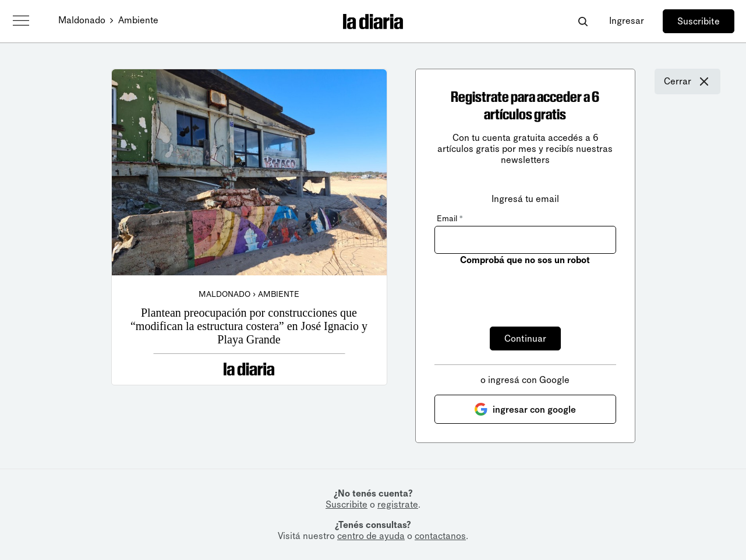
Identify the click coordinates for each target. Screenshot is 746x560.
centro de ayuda (371, 536)
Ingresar (627, 21)
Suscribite (699, 21)
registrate (398, 504)
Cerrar (687, 81)
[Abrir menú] (21, 21)
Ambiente (138, 20)
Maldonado (82, 20)
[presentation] (523, 289)
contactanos (440, 536)
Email (450, 219)
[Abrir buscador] (583, 21)
